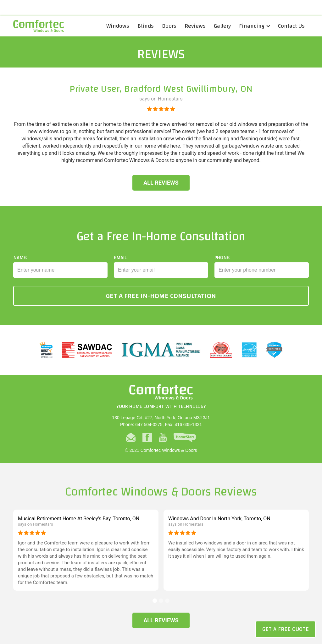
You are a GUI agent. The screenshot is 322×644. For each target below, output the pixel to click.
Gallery (222, 26)
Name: (20, 262)
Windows (118, 26)
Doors (169, 26)
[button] (254, 26)
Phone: (222, 262)
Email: (121, 262)
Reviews (195, 26)
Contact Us (291, 26)
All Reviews (161, 183)
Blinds (146, 26)
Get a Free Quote (286, 629)
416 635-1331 (188, 425)
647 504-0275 (149, 425)
